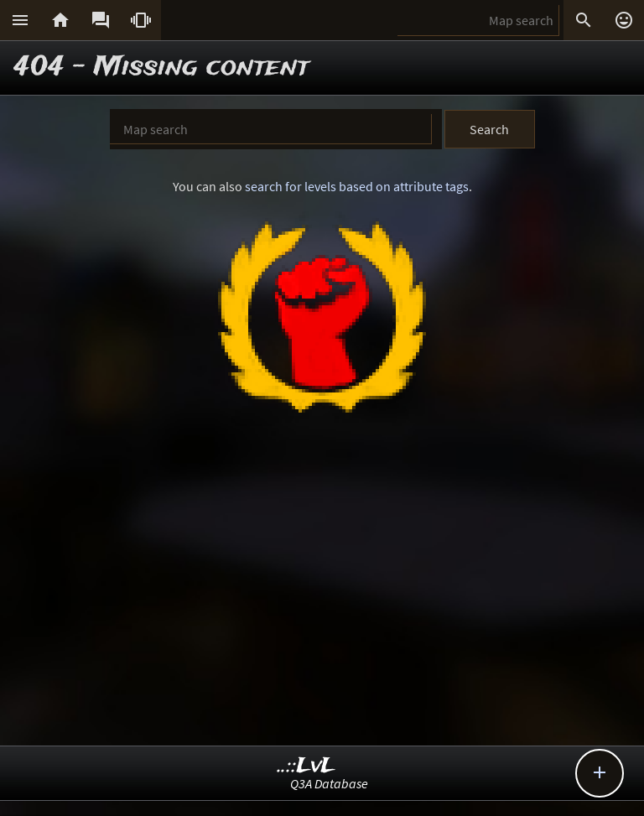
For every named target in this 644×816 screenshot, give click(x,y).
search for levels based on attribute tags (357, 186)
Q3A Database (329, 783)
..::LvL (306, 766)
